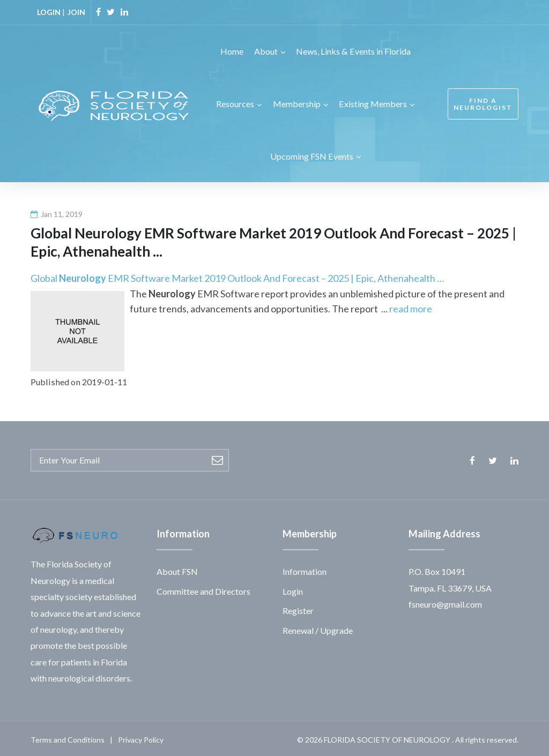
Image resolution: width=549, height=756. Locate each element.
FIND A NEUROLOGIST (483, 103)
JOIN (76, 12)
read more (411, 306)
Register (298, 608)
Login (293, 589)
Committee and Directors (203, 589)
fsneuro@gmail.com (445, 601)
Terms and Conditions (68, 737)
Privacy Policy (141, 737)
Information (305, 569)
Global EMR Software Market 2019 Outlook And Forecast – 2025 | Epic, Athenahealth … (237, 275)
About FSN (177, 569)
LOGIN (49, 12)
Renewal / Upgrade (318, 628)
